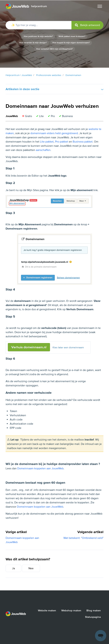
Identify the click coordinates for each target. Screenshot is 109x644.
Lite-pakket (47, 142)
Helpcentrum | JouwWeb (19, 75)
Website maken (47, 610)
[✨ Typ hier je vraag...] (54, 25)
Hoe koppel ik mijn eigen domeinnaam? (71, 43)
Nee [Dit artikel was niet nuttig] (31, 568)
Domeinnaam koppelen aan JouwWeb (40, 468)
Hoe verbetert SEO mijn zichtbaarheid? (54, 49)
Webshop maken (71, 610)
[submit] (87, 25)
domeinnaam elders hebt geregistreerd (54, 133)
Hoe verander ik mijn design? (33, 43)
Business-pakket (83, 142)
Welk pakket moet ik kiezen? (72, 36)
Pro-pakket (62, 142)
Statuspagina (93, 617)
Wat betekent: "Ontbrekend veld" (83, 538)
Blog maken (94, 610)
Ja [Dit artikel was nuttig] (13, 568)
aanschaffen (43, 150)
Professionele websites (49, 75)
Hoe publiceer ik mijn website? (38, 36)
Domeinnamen (73, 75)
